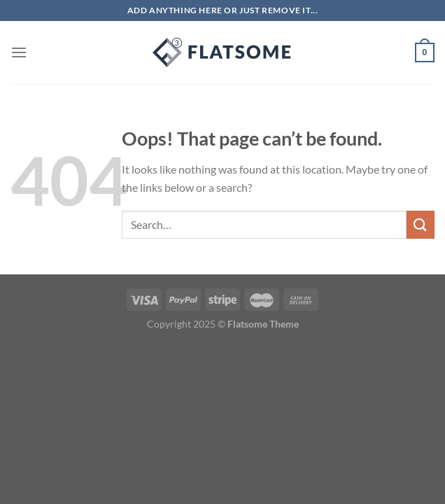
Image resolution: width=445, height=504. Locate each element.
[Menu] (19, 52)
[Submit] (421, 224)
